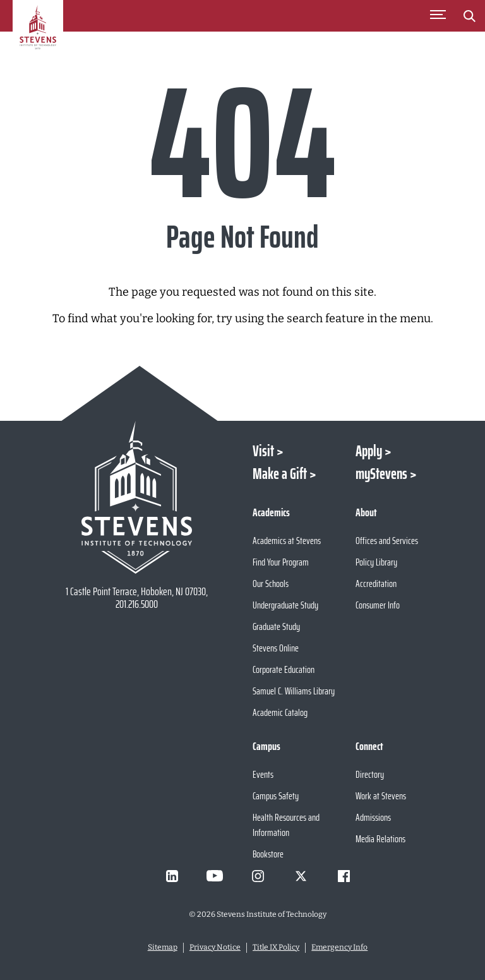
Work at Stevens (381, 796)
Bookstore (268, 854)
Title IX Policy (276, 947)
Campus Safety (276, 796)
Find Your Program (281, 562)
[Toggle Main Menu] (438, 16)
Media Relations (380, 839)
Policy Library (376, 562)
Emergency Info (339, 947)
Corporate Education (284, 669)
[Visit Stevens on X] (301, 876)
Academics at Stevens (287, 541)
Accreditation (376, 584)
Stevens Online (276, 648)
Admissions (373, 817)
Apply (369, 451)
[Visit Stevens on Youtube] (215, 876)
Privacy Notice (215, 947)
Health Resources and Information (286, 825)
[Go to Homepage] (38, 34)
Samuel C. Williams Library (294, 691)
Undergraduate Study (285, 605)
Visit (263, 451)
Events (263, 774)
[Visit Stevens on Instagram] (258, 876)
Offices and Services (387, 541)
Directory (370, 774)
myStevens (381, 474)
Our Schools (271, 584)
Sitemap (163, 947)
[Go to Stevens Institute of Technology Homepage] (136, 497)
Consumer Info (378, 605)
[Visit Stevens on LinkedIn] (172, 876)
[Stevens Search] (469, 16)
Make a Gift (280, 474)
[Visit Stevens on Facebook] (344, 876)
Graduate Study (276, 626)
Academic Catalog (280, 712)
